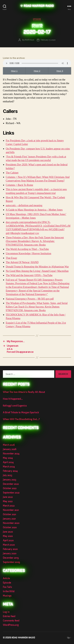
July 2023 (7, 475)
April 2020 (8, 540)
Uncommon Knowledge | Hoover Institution (29, 254)
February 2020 (10, 549)
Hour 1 (14, 71)
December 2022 (11, 484)
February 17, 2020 (48, 40)
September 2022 (11, 493)
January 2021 (9, 519)
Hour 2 (37, 71)
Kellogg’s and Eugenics (15, 406)
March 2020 (9, 545)
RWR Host (29, 40)
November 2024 (11, 454)
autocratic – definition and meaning (24, 205)
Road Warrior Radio (39, 6)
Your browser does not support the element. (37, 63)
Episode (37, 19)
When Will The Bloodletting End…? (21, 419)
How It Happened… (13, 399)
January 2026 (10, 449)
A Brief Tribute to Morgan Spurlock (21, 412)
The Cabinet (12, 173)
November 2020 (11, 523)
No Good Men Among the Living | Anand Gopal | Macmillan (37, 271)
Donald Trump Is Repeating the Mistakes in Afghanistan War (37, 267)
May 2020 (8, 536)
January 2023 (10, 480)
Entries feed (9, 616)
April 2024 (8, 462)
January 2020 (10, 553)
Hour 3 (60, 71)
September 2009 (11, 562)
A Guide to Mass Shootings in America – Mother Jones (34, 210)
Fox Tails (7, 587)
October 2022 (10, 488)
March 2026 (9, 445)
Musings (7, 596)
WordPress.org (11, 625)
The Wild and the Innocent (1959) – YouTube (29, 275)
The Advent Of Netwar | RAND (22, 262)
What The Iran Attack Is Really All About (24, 392)
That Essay (11, 258)
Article (6, 578)
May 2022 (8, 501)
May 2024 (8, 458)
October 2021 (10, 514)
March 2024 (9, 467)
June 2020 (8, 532)
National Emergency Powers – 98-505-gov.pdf (30, 299)
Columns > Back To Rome (19, 185)
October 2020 (10, 527)
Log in (6, 612)
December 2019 (11, 558)
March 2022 (9, 506)
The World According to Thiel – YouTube (27, 249)
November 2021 (11, 510)
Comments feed (11, 621)
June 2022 (8, 497)
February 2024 (10, 471)
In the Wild (9, 591)
